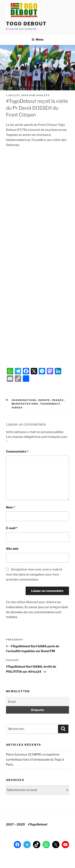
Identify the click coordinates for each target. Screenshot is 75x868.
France (58, 400)
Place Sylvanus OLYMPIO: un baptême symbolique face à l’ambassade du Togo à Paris (35, 760)
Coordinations (24, 400)
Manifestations (25, 404)
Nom (10, 507)
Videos (17, 408)
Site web (12, 549)
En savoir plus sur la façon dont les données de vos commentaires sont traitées (37, 612)
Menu (37, 39)
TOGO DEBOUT (26, 24)
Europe (44, 400)
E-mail (12, 528)
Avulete (43, 95)
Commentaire (17, 452)
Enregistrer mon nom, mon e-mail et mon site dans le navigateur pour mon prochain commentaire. (34, 575)
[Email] (37, 702)
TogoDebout (50, 404)
